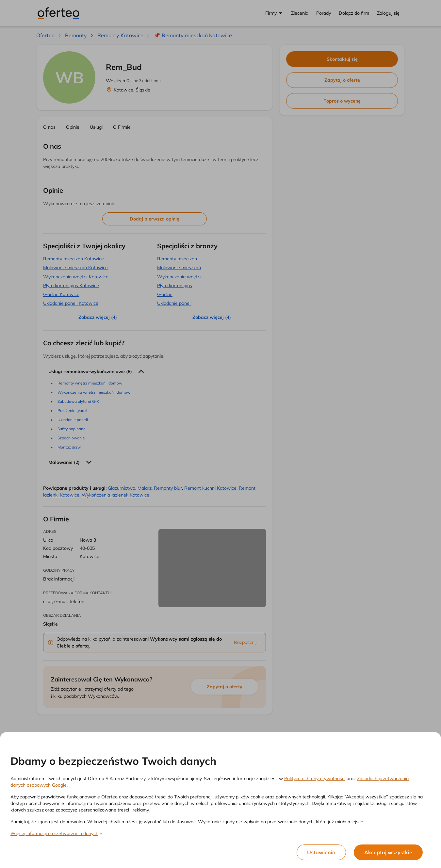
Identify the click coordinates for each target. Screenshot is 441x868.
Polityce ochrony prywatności (315, 778)
